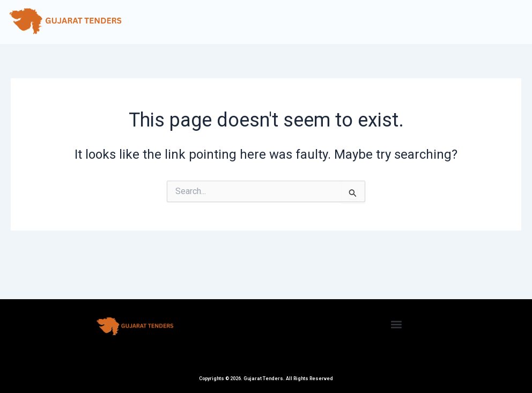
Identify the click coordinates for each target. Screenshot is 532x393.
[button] (397, 324)
